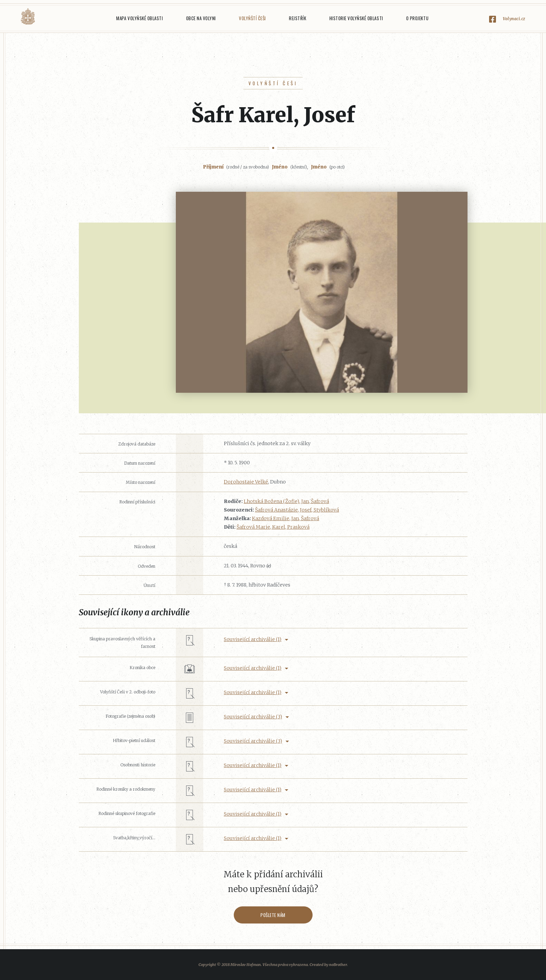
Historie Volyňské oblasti (356, 18)
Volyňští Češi (252, 18)
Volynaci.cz (514, 19)
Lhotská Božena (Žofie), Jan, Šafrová (286, 501)
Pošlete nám (273, 915)
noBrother (338, 965)
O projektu (417, 18)
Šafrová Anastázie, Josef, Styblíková (297, 510)
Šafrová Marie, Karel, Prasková (273, 527)
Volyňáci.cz (28, 17)
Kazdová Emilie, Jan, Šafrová (286, 518)
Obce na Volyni (201, 18)
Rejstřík (298, 18)
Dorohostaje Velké (246, 482)
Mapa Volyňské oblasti (139, 18)
